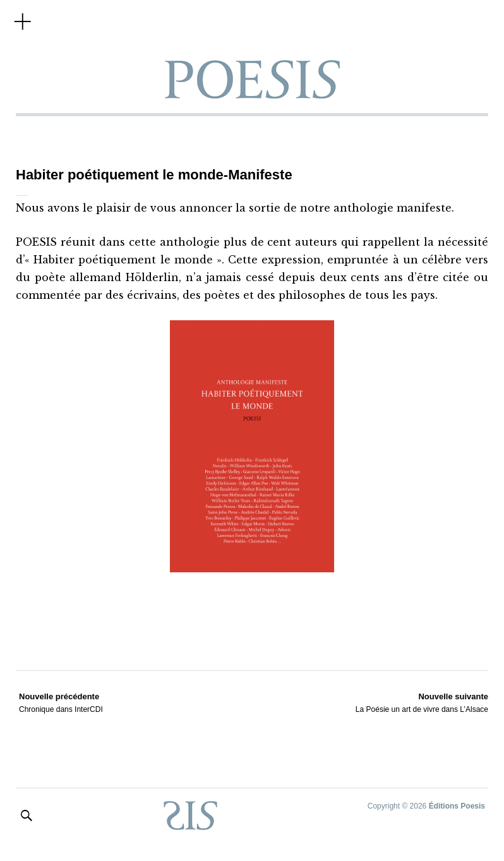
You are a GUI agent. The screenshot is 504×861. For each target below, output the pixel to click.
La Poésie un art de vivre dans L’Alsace (422, 702)
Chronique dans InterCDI (61, 702)
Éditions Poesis (457, 806)
